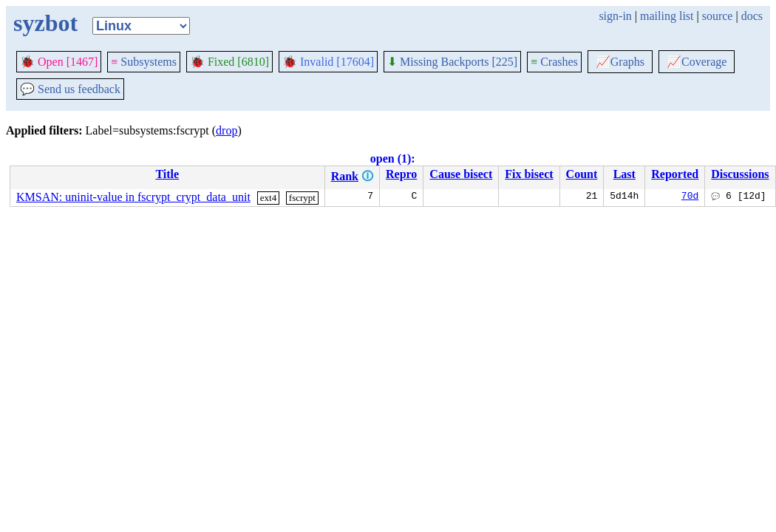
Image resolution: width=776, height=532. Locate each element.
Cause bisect (461, 174)
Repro (401, 174)
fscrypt (302, 198)
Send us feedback (70, 89)
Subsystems (144, 62)
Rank (345, 176)
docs (752, 16)
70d (690, 197)
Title (167, 174)
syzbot (45, 23)
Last (624, 174)
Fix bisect (529, 174)
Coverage (697, 62)
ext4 (268, 198)
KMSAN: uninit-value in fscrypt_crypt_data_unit (133, 197)
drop (227, 130)
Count (582, 174)
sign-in (615, 16)
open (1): (393, 158)
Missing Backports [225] (452, 62)
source (718, 16)
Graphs (620, 62)
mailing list (667, 16)
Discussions (740, 174)
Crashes (554, 62)
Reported (675, 174)
